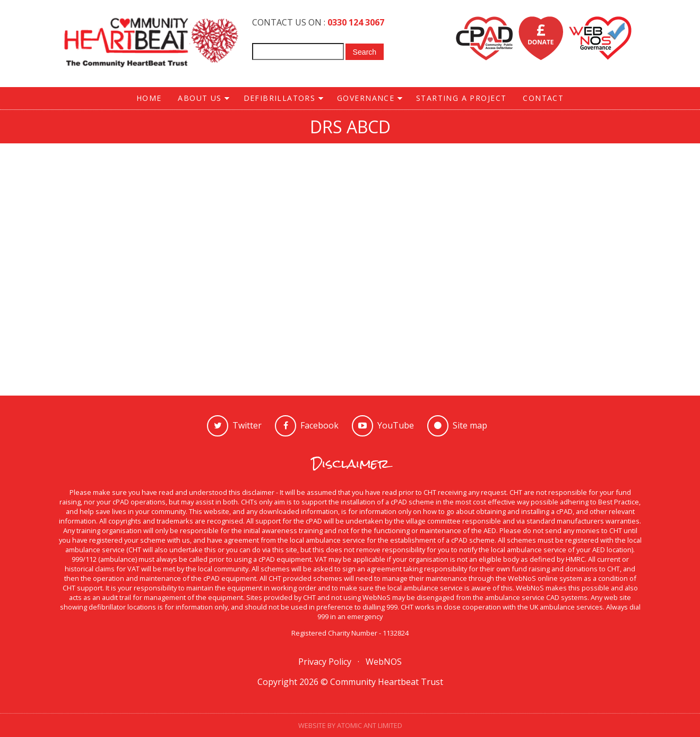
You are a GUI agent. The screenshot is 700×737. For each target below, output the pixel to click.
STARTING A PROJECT (461, 98)
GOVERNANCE (366, 98)
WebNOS (384, 662)
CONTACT (543, 98)
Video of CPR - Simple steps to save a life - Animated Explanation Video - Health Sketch (350, 255)
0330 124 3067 (356, 22)
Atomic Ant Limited (370, 725)
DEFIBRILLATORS (279, 98)
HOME (149, 98)
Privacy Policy (325, 662)
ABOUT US (200, 98)
